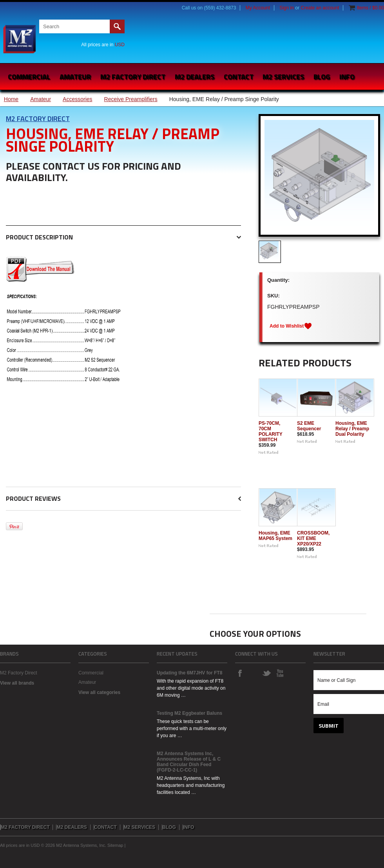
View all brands (17, 683)
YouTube (280, 673)
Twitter (266, 673)
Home (11, 99)
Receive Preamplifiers (131, 99)
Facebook (240, 673)
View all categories (99, 692)
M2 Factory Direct (38, 119)
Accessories (77, 99)
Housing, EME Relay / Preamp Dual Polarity (352, 429)
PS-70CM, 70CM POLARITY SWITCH (270, 431)
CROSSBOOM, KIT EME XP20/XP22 (313, 538)
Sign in (287, 8)
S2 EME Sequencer (309, 426)
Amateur (75, 77)
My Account (258, 8)
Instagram (253, 673)
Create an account (320, 8)
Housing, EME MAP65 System (275, 536)
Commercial (29, 77)
